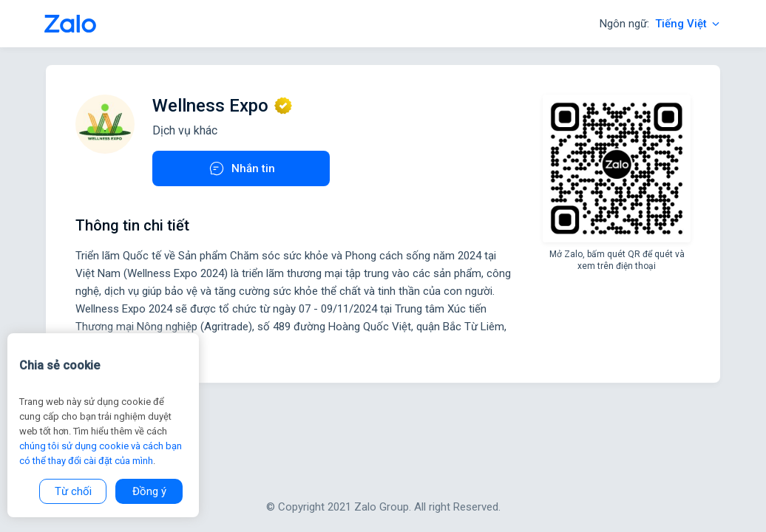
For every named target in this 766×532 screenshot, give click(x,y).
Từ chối (73, 491)
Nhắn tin (241, 168)
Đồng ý (149, 491)
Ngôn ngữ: (661, 24)
